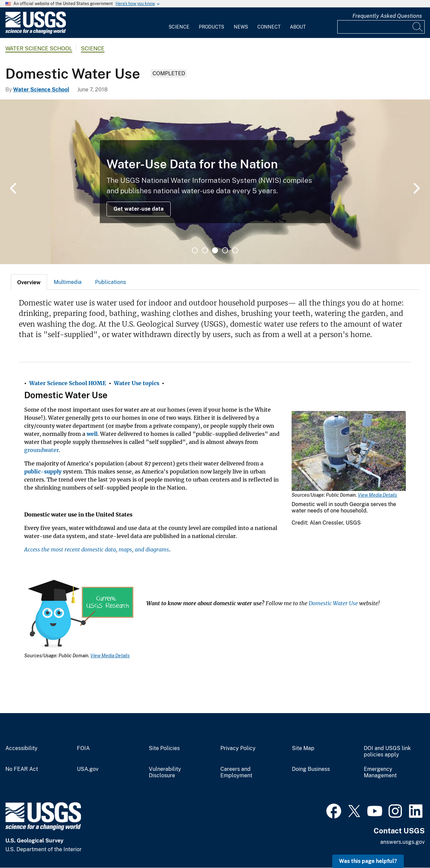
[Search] (418, 27)
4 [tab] (225, 250)
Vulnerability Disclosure (165, 772)
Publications (111, 282)
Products (211, 27)
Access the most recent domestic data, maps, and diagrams (97, 549)
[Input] (381, 27)
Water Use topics (137, 383)
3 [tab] (215, 250)
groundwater (41, 450)
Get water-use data (139, 209)
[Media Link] (349, 452)
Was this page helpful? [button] (368, 861)
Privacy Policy (238, 748)
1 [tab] (195, 250)
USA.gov (88, 769)
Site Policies (164, 748)
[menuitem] (179, 23)
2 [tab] (205, 250)
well (92, 434)
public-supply (43, 471)
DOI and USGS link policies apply (387, 752)
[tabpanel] (215, 182)
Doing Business (311, 769)
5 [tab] (235, 250)
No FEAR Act (22, 769)
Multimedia (68, 282)
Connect (269, 27)
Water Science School (39, 49)
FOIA (83, 748)
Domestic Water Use (333, 603)
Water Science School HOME (68, 383)
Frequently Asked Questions (387, 16)
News (241, 27)
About (298, 27)
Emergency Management (380, 772)
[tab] (29, 282)
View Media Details (377, 495)
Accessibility (21, 748)
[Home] (36, 32)
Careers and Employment (236, 772)
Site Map (303, 748)
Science (179, 27)
